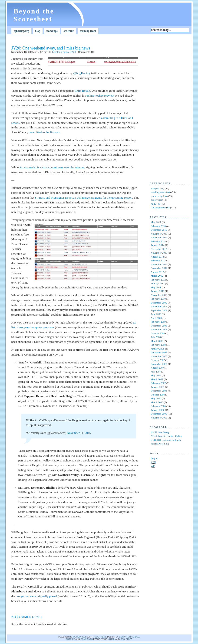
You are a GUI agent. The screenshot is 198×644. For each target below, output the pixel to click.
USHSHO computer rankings (166, 440)
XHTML (111, 639)
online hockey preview (100, 96)
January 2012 (158, 283)
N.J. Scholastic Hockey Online (167, 436)
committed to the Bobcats (44, 132)
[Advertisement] (164, 107)
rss (162, 188)
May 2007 (156, 375)
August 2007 (157, 368)
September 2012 (159, 268)
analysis (155, 188)
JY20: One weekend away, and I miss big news (51, 48)
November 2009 (159, 306)
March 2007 (157, 379)
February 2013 (158, 260)
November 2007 (159, 356)
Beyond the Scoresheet (34, 15)
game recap (157, 196)
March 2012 (157, 276)
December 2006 (159, 391)
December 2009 (159, 303)
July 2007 (156, 372)
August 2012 (157, 272)
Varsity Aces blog (160, 444)
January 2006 (158, 410)
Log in (154, 458)
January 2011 (158, 291)
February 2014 (158, 241)
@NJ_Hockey (82, 73)
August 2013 (157, 257)
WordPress (80, 637)
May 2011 (156, 287)
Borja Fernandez (129, 637)
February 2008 (158, 345)
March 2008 (157, 341)
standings (52, 31)
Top (129, 639)
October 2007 (158, 360)
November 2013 (159, 253)
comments (87, 639)
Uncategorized (158, 207)
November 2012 (159, 264)
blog (38, 31)
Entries (71, 639)
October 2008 (158, 333)
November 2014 (159, 237)
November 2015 (159, 234)
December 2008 (159, 326)
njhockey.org (21, 31)
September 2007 (159, 364)
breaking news (60, 52)
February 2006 (158, 406)
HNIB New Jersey (160, 432)
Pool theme (100, 637)
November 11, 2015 (79, 433)
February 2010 (158, 299)
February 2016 (158, 226)
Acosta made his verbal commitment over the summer (52, 167)
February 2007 (158, 383)
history (154, 200)
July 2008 (156, 337)
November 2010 (159, 295)
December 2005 (159, 414)
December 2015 (159, 230)
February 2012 (158, 280)
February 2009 (158, 322)
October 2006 (158, 395)
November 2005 (159, 418)
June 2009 (156, 314)
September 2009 (159, 310)
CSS (123, 639)
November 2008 (159, 329)
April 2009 (156, 318)
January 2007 (158, 387)
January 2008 (158, 349)
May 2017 (156, 222)
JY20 (73, 52)
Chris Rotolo (82, 91)
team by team (88, 31)
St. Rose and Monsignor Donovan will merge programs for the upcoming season (84, 198)
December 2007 (159, 352)
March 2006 (157, 402)
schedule (69, 31)
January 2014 (158, 245)
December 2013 (159, 249)
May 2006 (156, 398)
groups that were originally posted (36, 596)
